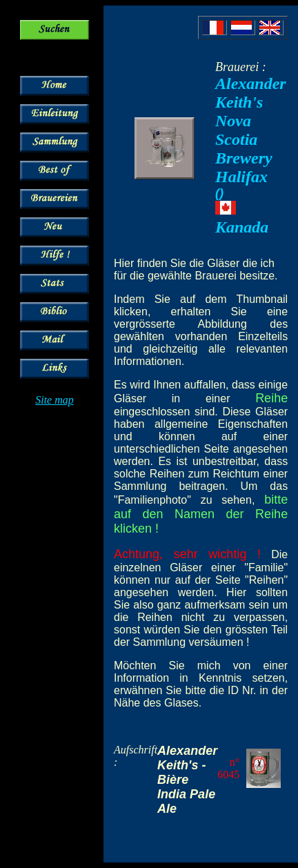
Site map (54, 400)
